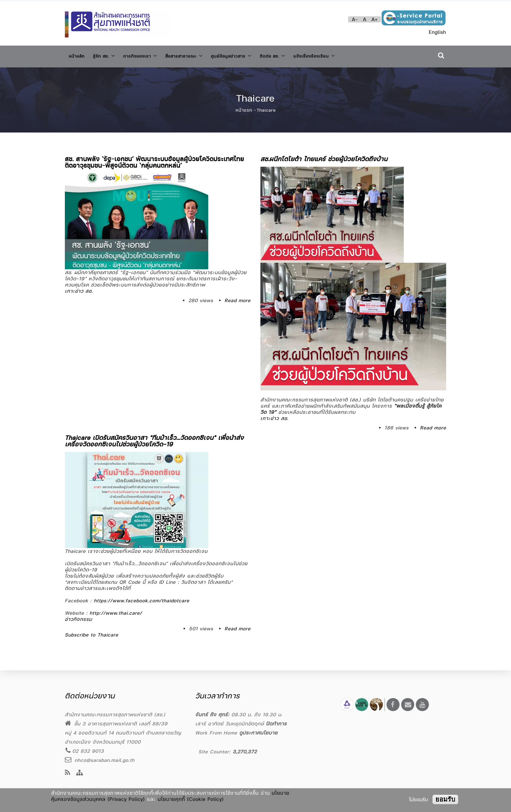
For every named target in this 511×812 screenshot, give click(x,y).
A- (355, 19)
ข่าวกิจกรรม (79, 616)
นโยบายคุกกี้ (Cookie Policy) (191, 799)
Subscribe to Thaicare (92, 631)
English (438, 32)
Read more (238, 297)
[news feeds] (68, 773)
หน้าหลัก (78, 55)
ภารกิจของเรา (150, 55)
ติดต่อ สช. (300, 55)
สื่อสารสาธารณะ (200, 55)
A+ (375, 19)
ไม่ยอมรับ (418, 799)
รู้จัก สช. (109, 55)
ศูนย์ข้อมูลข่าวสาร (253, 55)
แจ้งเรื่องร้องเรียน (347, 55)
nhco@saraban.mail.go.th (100, 760)
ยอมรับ (445, 799)
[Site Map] (80, 773)
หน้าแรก (244, 107)
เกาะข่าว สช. (79, 288)
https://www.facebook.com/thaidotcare (142, 597)
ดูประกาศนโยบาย (258, 733)
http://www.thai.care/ (116, 610)
